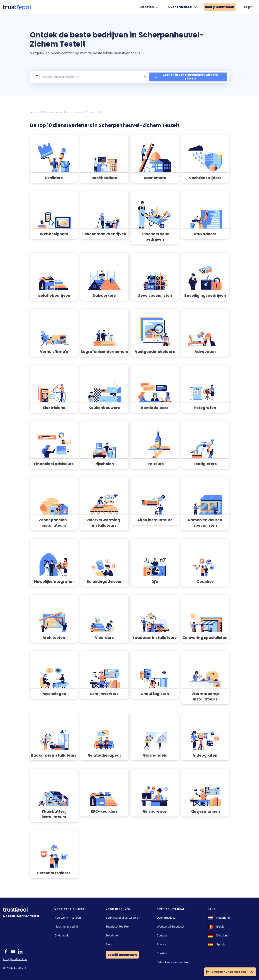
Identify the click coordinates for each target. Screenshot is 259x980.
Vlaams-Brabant (54, 112)
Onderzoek (62, 935)
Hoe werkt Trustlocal (68, 918)
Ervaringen (113, 935)
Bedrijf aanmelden (220, 7)
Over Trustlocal (183, 7)
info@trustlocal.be (15, 959)
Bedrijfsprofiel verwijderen (123, 918)
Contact (162, 935)
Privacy (161, 944)
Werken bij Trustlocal (170, 927)
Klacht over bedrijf (66, 927)
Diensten (150, 7)
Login (248, 7)
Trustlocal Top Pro (117, 927)
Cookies (162, 953)
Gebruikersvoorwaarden (172, 962)
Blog (109, 944)
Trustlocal (35, 112)
